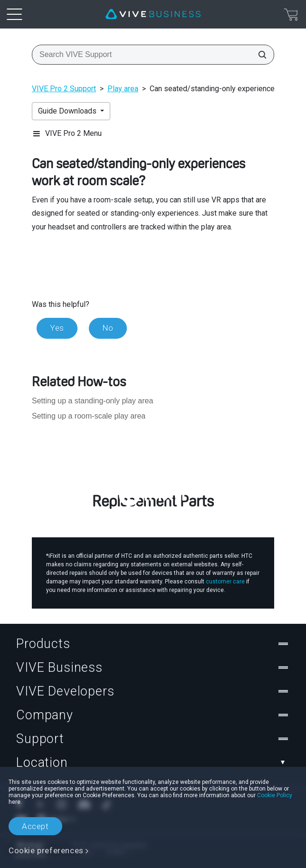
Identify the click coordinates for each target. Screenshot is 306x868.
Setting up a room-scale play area (89, 416)
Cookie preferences (46, 850)
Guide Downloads (68, 111)
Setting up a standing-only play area (92, 401)
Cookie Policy (275, 795)
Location (153, 763)
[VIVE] (153, 14)
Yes (57, 328)
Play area (123, 89)
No (108, 328)
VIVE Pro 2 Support (64, 89)
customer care (225, 582)
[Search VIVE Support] (259, 55)
